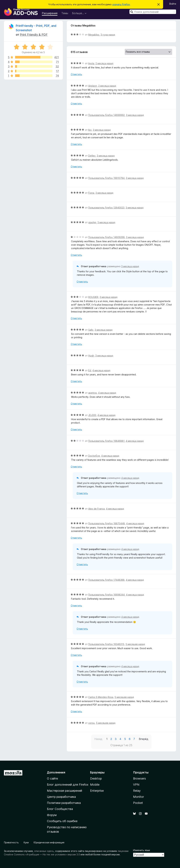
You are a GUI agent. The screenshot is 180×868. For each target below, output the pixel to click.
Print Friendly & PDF (34, 35)
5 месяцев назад (135, 644)
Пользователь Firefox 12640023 (106, 208)
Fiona (91, 193)
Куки (26, 842)
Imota (91, 63)
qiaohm (92, 222)
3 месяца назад (135, 115)
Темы (65, 13)
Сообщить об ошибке (62, 821)
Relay (137, 791)
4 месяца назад (101, 370)
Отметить (76, 74)
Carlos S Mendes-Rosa (101, 697)
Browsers (139, 778)
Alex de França (96, 509)
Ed (90, 370)
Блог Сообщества (60, 809)
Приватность (11, 842)
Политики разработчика (64, 803)
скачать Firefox (121, 4)
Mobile (95, 785)
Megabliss (94, 35)
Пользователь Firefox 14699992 (106, 115)
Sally (91, 330)
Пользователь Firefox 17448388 (106, 580)
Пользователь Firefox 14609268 (106, 237)
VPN (136, 785)
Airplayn (93, 86)
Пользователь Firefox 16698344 (106, 595)
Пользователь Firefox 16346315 (106, 644)
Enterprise (97, 791)
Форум (52, 815)
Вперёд (144, 739)
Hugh (91, 356)
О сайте (52, 778)
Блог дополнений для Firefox (68, 785)
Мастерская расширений (64, 791)
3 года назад (108, 35)
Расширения (50, 13)
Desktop (96, 778)
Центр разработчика (61, 797)
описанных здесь (44, 851)
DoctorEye (94, 456)
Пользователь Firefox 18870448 (107, 523)
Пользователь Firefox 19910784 (106, 178)
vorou (91, 723)
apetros (93, 393)
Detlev (92, 156)
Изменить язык (142, 850)
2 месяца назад (104, 63)
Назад (98, 739)
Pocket (138, 803)
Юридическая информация (49, 842)
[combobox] (153, 12)
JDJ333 (92, 415)
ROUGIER (93, 297)
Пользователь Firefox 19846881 (106, 441)
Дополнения (56, 772)
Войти (173, 4)
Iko (90, 130)
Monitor (138, 797)
